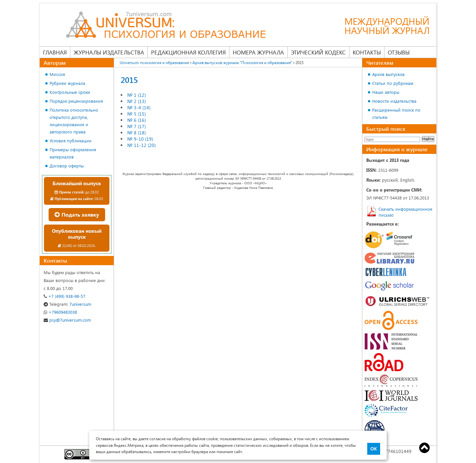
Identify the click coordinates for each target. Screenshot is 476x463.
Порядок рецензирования (76, 101)
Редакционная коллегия (188, 52)
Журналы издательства (109, 52)
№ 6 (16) (137, 120)
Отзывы (399, 52)
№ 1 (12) (137, 95)
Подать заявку (77, 214)
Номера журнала (258, 52)
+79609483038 (60, 312)
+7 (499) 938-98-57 (64, 296)
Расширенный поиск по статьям (396, 113)
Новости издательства (394, 101)
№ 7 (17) (137, 126)
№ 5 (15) (137, 114)
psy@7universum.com (67, 320)
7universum (67, 304)
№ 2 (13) (137, 101)
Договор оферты (67, 166)
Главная (55, 52)
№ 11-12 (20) (141, 145)
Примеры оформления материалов (73, 153)
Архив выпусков (388, 74)
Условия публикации (71, 141)
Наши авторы (386, 92)
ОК (374, 449)
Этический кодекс (318, 52)
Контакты (367, 52)
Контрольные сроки (70, 92)
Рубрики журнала (67, 83)
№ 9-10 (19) (140, 139)
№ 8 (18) (137, 133)
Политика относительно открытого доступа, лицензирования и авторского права (74, 121)
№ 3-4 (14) (139, 107)
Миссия (57, 74)
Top (424, 448)
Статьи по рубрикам (393, 83)
